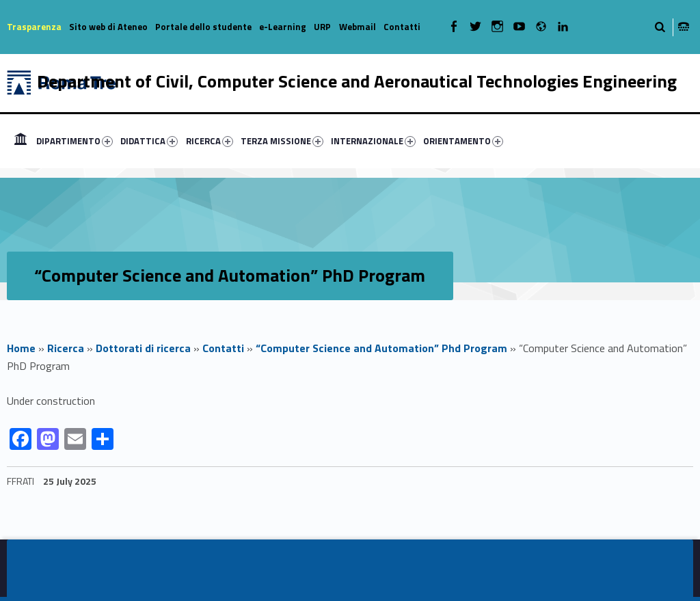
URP (322, 27)
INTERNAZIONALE (373, 141)
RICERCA (210, 141)
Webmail (358, 27)
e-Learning (283, 27)
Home (21, 348)
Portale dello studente (203, 27)
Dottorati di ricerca (143, 348)
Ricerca (66, 348)
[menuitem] (21, 141)
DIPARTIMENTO (75, 141)
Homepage (21, 141)
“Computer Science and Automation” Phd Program (381, 348)
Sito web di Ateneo (108, 27)
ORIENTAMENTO (463, 141)
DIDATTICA (149, 141)
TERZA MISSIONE (282, 141)
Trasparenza (34, 27)
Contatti (402, 27)
